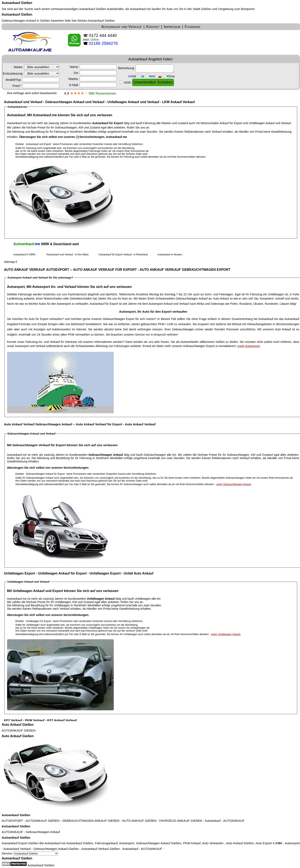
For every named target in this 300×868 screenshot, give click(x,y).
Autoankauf (213, 821)
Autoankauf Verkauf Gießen (101, 849)
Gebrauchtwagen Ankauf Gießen (56, 849)
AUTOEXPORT (12, 821)
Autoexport (292, 843)
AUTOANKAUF (234, 821)
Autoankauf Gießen (17, 3)
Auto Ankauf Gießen (18, 725)
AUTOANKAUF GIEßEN (19, 730)
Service (30, 853)
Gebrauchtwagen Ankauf (43, 832)
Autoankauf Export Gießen (20, 843)
